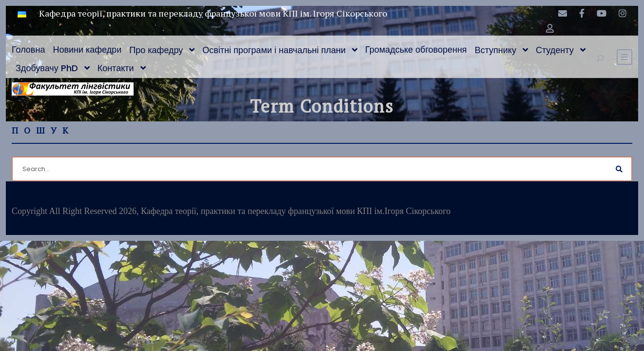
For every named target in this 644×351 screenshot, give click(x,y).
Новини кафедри (87, 49)
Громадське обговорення (416, 49)
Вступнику (496, 50)
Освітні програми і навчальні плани (274, 50)
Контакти (116, 68)
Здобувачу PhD (47, 68)
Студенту (555, 50)
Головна (28, 49)
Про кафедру (156, 50)
